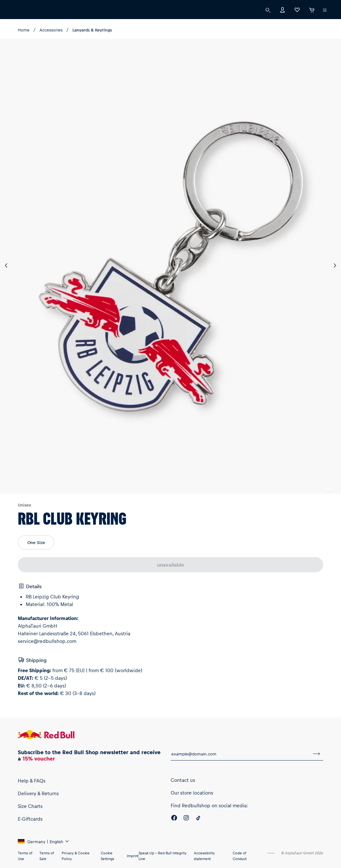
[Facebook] (174, 819)
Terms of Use (25, 856)
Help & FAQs (32, 781)
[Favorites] (297, 9)
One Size (36, 542)
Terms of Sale (47, 856)
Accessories (51, 30)
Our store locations (192, 793)
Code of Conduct (240, 856)
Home (24, 30)
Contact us (183, 780)
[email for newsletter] (240, 754)
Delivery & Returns (38, 793)
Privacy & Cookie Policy (76, 856)
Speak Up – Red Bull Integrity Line (163, 856)
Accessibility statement (204, 856)
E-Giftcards (30, 819)
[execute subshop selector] (325, 10)
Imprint (133, 856)
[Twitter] (198, 819)
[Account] (283, 9)
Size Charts (30, 806)
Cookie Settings (107, 856)
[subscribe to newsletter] (317, 754)
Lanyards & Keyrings (92, 30)
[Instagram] (186, 819)
